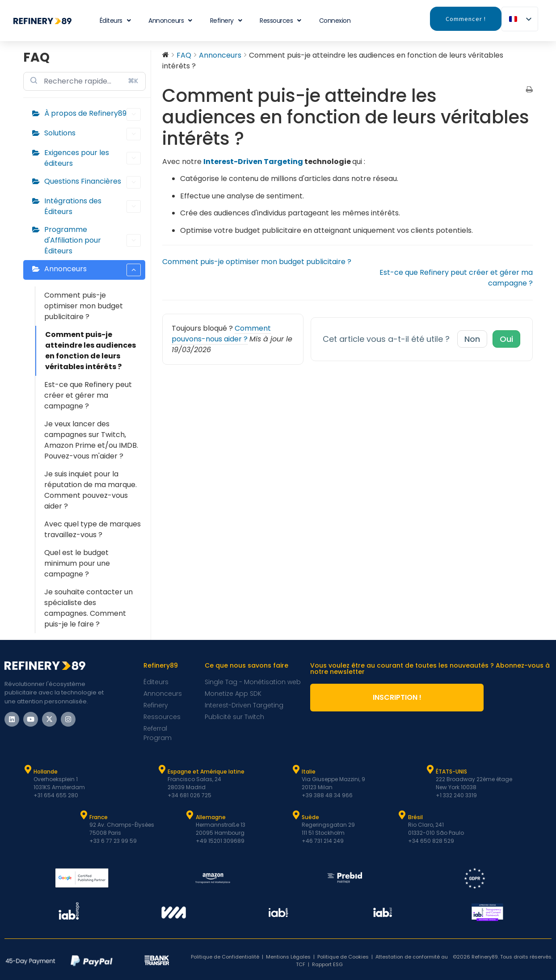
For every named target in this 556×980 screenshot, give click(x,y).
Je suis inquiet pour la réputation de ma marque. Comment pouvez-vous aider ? (91, 490)
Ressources (280, 21)
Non (472, 339)
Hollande (46, 772)
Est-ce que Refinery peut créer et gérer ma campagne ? (88, 395)
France (99, 817)
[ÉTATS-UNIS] (430, 770)
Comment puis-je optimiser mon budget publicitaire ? (84, 306)
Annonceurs (170, 21)
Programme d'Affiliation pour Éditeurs (93, 240)
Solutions (93, 134)
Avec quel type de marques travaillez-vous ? (93, 529)
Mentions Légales (288, 957)
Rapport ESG (327, 964)
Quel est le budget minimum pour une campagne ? (77, 563)
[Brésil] (402, 815)
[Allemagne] (190, 815)
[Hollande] (28, 770)
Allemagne (211, 817)
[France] (84, 815)
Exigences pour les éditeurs (93, 158)
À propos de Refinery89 (93, 114)
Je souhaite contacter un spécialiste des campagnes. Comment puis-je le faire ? (88, 608)
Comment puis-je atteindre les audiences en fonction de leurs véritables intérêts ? (91, 351)
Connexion (335, 21)
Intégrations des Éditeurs (93, 206)
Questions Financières (93, 182)
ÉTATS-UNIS (451, 772)
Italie (309, 772)
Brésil (415, 817)
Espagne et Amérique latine (206, 772)
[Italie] (296, 770)
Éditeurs (115, 21)
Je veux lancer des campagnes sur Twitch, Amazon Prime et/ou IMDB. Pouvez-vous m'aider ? (91, 440)
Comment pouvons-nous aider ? (221, 334)
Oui (506, 339)
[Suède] (296, 815)
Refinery (226, 21)
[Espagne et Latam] (162, 770)
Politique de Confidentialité (225, 957)
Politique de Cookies (343, 957)
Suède (310, 817)
